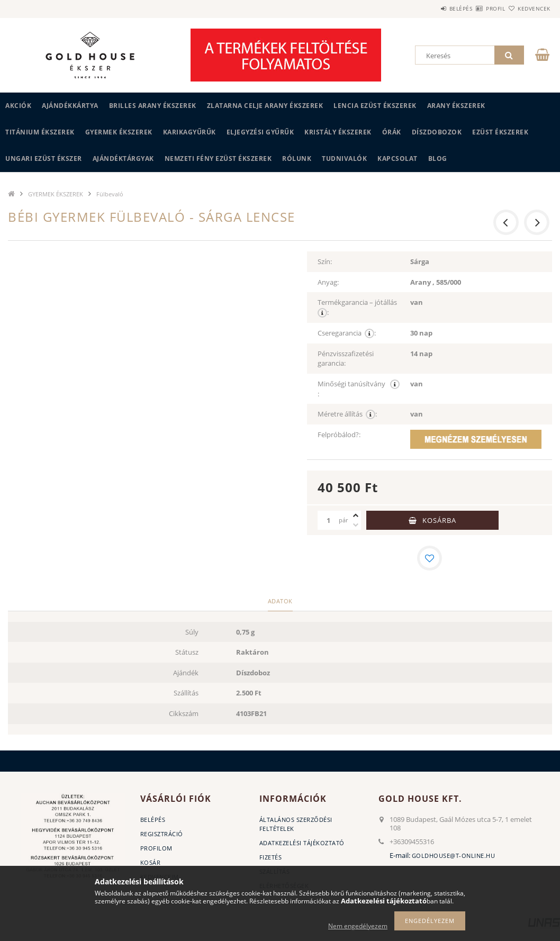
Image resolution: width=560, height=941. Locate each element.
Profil (477, 8)
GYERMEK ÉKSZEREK (119, 132)
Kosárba (439, 520)
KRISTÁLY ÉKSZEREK (338, 132)
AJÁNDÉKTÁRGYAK (123, 159)
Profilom (156, 849)
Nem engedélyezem (358, 926)
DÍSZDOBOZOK (437, 132)
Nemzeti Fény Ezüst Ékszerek (218, 159)
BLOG (438, 159)
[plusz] (356, 515)
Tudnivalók (344, 159)
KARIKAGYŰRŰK (189, 132)
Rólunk (297, 159)
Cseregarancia (347, 333)
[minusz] (356, 525)
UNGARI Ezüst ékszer (44, 159)
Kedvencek (528, 8)
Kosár (151, 863)
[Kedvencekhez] (430, 558)
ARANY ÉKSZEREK (456, 106)
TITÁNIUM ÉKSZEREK (40, 132)
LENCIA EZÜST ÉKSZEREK (375, 106)
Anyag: (328, 282)
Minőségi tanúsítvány (359, 389)
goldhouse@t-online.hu (454, 857)
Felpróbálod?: (339, 435)
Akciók (18, 106)
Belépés (430, 8)
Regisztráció (162, 835)
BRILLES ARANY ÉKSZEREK (153, 106)
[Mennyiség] (328, 520)
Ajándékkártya (70, 106)
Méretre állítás (347, 414)
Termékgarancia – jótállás (358, 307)
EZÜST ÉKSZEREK (500, 132)
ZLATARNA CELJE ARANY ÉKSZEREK (265, 106)
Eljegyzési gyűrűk (260, 132)
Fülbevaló (110, 194)
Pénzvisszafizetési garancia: (346, 359)
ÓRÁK (392, 132)
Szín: (325, 261)
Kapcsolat (398, 159)
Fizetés (271, 858)
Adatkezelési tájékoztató (302, 844)
